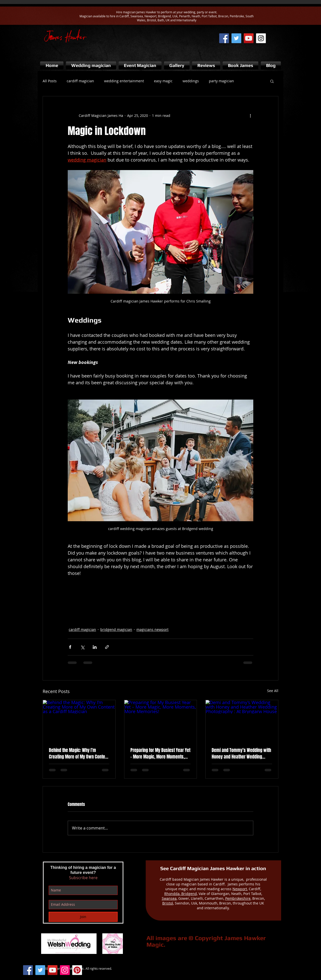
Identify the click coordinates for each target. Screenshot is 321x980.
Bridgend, (189, 894)
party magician (221, 81)
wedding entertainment (124, 81)
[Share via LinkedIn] (95, 647)
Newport (240, 889)
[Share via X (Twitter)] (82, 647)
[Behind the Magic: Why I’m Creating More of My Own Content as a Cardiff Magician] (79, 720)
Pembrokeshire (238, 898)
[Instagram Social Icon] (65, 970)
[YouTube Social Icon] (53, 970)
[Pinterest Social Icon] (77, 970)
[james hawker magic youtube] (249, 38)
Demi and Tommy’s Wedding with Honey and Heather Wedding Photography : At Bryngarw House (242, 753)
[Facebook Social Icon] (28, 970)
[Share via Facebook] (70, 647)
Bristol (168, 903)
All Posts (50, 81)
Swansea (169, 898)
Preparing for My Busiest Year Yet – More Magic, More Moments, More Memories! (160, 753)
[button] (272, 81)
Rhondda (172, 894)
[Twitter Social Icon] (40, 970)
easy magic (163, 81)
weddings (191, 81)
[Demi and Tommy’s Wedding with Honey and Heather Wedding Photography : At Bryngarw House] (242, 720)
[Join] (83, 917)
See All (273, 691)
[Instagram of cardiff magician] (261, 38)
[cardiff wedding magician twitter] (236, 38)
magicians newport (152, 629)
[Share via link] (107, 647)
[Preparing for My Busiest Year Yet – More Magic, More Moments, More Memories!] (161, 720)
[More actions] (250, 115)
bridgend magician (116, 629)
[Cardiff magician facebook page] (224, 38)
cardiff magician (80, 81)
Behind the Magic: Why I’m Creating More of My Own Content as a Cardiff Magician (79, 753)
